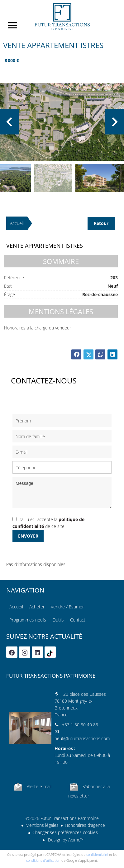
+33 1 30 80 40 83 (80, 725)
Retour (101, 223)
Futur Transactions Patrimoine (51, 676)
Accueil (62, 16)
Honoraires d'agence (85, 825)
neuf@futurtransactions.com (82, 738)
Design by (65, 840)
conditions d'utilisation (43, 860)
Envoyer (28, 536)
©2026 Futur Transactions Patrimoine (62, 818)
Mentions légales (42, 825)
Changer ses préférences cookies (65, 832)
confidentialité (97, 854)
